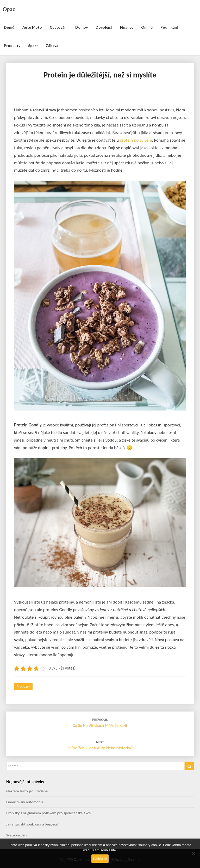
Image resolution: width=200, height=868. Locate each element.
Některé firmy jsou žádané (27, 791)
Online (147, 27)
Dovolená (104, 27)
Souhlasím (100, 858)
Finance (127, 27)
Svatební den (16, 835)
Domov (82, 27)
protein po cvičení (136, 140)
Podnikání (169, 27)
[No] (193, 853)
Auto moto (32, 27)
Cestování (59, 27)
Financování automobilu (25, 802)
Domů (9, 27)
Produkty (12, 46)
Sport (33, 46)
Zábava (52, 46)
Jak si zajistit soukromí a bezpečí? (32, 824)
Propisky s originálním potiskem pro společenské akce (49, 813)
